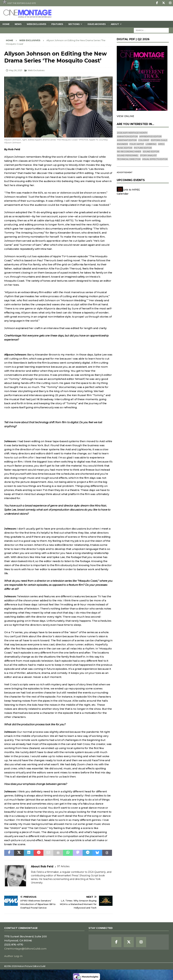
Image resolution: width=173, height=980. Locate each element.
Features (57, 24)
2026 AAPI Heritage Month (132, 133)
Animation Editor (127, 136)
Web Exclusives (36, 24)
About (115, 24)
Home (6, 24)
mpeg (161, 144)
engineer (122, 144)
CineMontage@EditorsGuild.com (25, 949)
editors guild (159, 140)
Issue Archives (97, 24)
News (18, 24)
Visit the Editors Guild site (19, 2)
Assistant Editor (127, 140)
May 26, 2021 (16, 70)
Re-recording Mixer (129, 151)
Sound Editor (151, 151)
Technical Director (129, 159)
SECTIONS (74, 24)
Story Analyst (148, 155)
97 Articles (63, 866)
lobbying (151, 144)
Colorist (144, 140)
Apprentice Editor (150, 136)
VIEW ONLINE (125, 116)
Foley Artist (137, 144)
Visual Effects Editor (155, 159)
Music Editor (125, 148)
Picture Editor (143, 148)
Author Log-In (13, 956)
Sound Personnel (128, 155)
